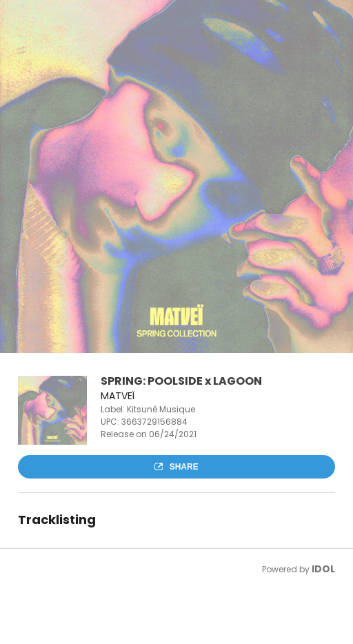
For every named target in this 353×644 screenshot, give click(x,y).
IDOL (323, 569)
